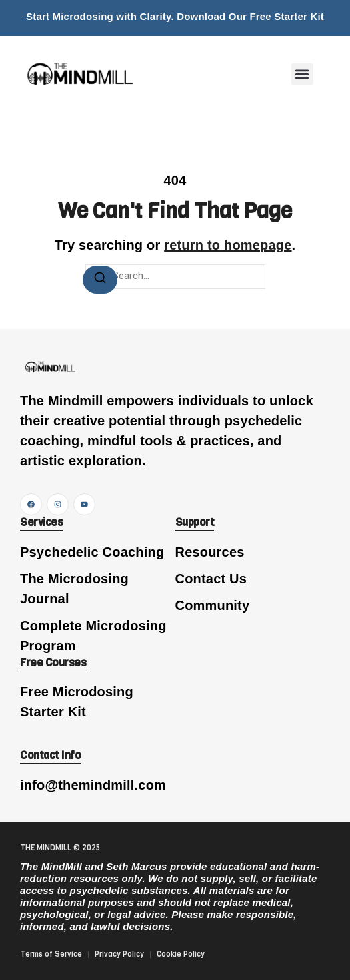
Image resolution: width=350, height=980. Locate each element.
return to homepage (228, 245)
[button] (302, 74)
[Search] (100, 280)
